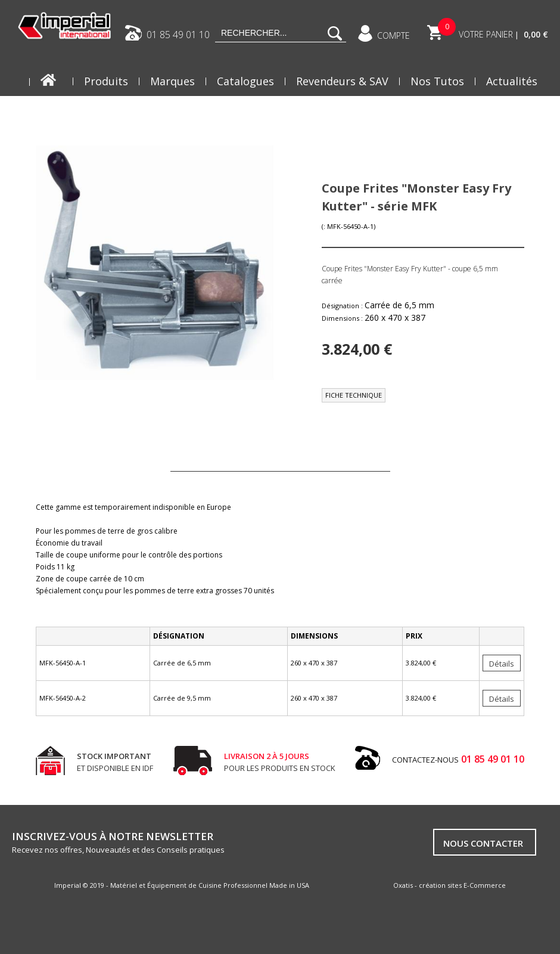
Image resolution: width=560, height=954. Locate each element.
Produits (106, 81)
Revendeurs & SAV (342, 81)
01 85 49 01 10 (178, 34)
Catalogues (245, 81)
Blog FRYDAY (505, 111)
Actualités (512, 81)
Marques (172, 81)
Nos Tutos (437, 81)
